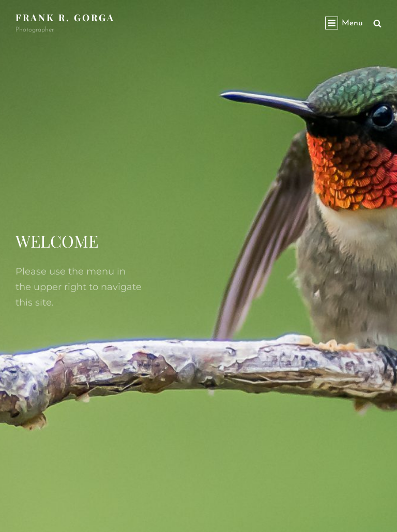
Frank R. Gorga (65, 18)
